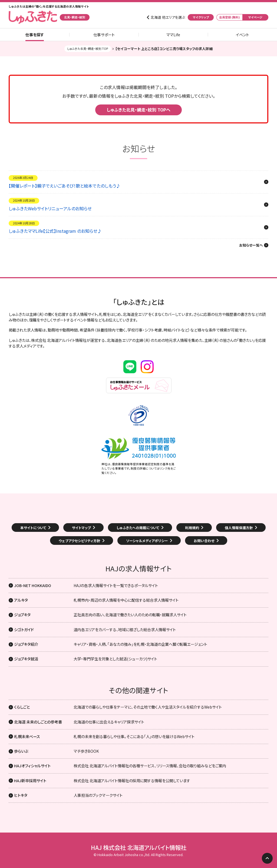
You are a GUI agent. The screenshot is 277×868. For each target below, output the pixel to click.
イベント (243, 35)
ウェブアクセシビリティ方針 (80, 541)
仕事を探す (35, 35)
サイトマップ (81, 528)
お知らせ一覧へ (251, 245)
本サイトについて (33, 528)
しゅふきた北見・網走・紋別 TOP (88, 49)
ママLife (173, 35)
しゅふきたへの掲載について (138, 528)
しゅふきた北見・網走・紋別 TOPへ (138, 110)
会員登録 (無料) (230, 17)
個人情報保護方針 (239, 528)
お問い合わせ (204, 541)
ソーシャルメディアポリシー (147, 541)
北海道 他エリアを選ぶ (168, 17)
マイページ (255, 17)
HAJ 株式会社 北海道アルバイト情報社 (139, 847)
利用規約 (192, 528)
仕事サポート (104, 35)
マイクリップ (201, 17)
